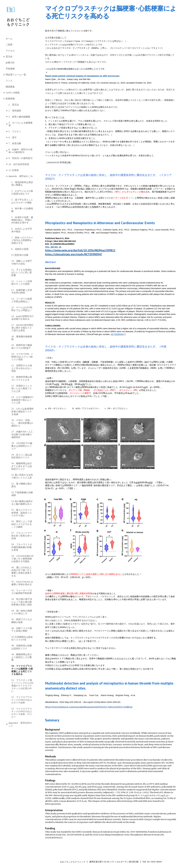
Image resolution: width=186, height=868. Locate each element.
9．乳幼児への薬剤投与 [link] (20, 158)
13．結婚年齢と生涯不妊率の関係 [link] (22, 291)
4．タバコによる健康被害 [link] (20, 124)
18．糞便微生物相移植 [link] (22, 338)
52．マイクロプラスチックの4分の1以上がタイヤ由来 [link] (22, 700)
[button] (183, 4)
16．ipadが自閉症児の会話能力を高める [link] (22, 318)
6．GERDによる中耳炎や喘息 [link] (22, 230)
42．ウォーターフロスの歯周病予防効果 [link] (22, 592)
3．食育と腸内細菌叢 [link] (19, 117)
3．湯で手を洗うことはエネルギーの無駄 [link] (22, 201)
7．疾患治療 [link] (15, 143)
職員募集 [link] (10, 87)
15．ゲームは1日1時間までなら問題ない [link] (22, 309)
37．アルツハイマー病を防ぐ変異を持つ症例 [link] (22, 536)
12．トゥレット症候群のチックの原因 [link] (22, 283)
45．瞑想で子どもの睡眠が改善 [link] (22, 621)
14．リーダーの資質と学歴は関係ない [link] (22, 300)
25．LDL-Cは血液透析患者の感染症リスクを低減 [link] (22, 411)
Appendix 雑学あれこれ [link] (21, 176)
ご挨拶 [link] (9, 45)
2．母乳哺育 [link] (15, 111)
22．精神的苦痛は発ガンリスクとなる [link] (22, 378)
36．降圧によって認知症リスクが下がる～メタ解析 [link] (22, 524)
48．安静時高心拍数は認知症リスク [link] (22, 647)
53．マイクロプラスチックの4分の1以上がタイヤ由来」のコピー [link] (22, 713)
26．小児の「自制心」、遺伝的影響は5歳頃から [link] (22, 423)
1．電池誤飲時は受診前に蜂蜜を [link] (22, 184)
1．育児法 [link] (14, 105)
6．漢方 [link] (13, 137)
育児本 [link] (9, 57)
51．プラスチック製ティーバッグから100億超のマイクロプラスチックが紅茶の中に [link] (22, 686)
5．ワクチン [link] (15, 131)
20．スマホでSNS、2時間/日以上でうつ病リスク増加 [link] (22, 357)
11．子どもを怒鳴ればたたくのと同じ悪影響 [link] (22, 272)
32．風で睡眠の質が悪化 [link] (22, 485)
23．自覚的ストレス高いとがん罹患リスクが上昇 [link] (22, 388)
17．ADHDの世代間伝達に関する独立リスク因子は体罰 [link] (22, 328)
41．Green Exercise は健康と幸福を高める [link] (22, 583)
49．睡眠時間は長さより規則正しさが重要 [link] (22, 657)
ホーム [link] (9, 39)
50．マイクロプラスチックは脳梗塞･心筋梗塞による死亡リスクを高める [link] (22, 670)
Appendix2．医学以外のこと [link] (20, 724)
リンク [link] (9, 81)
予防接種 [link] (10, 69)
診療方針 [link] (10, 63)
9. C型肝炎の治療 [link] (20, 255)
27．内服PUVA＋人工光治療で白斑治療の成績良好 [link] (22, 434)
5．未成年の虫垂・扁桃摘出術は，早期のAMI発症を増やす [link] (22, 220)
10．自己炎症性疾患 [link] (19, 164)
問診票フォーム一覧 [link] (16, 75)
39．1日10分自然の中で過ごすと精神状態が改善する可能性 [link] (22, 559)
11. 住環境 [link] (14, 170)
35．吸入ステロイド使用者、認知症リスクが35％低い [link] (22, 513)
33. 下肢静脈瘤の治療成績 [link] (22, 494)
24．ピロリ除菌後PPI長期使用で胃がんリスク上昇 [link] (22, 400)
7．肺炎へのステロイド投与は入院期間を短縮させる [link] (22, 240)
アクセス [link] (10, 51)
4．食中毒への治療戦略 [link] (22, 210)
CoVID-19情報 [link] (13, 93)
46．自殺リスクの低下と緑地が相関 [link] (22, 629)
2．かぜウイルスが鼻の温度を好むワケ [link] (22, 192)
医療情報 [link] (10, 99)
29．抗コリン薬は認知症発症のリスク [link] (22, 456)
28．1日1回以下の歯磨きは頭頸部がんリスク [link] (22, 446)
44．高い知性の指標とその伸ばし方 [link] (22, 612)
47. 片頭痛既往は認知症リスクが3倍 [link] (22, 638)
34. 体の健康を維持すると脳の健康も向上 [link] (22, 503)
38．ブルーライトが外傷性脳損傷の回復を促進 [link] (22, 547)
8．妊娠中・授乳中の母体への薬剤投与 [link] (20, 151)
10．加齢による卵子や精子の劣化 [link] (22, 262)
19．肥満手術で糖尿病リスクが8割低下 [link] (22, 346)
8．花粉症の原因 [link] (20, 249)
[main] (111, 12)
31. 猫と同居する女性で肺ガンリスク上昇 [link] (22, 476)
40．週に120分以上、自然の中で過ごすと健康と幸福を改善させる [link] (22, 572)
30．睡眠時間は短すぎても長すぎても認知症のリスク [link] (22, 466)
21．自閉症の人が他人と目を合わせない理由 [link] (22, 368)
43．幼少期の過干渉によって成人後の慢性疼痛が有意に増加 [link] (22, 602)
